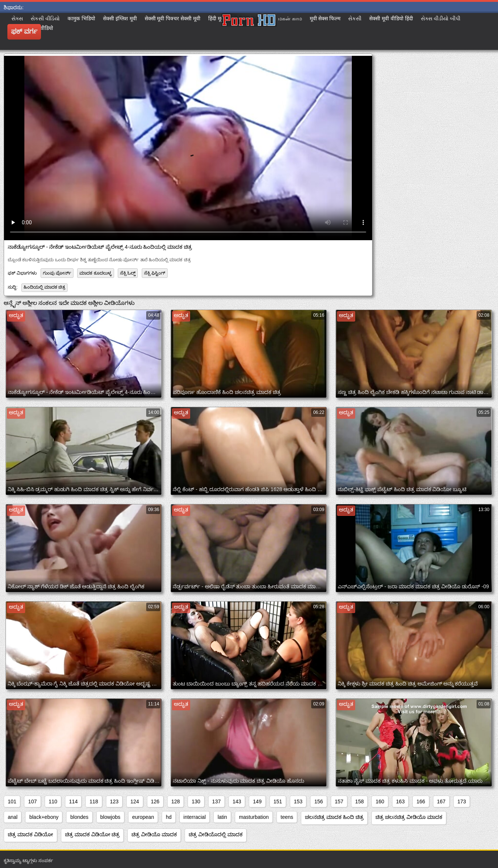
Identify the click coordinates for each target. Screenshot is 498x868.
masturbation (254, 817)
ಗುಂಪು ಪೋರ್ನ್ (57, 273)
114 (73, 801)
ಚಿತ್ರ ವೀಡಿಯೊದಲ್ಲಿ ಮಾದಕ (216, 834)
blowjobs (110, 817)
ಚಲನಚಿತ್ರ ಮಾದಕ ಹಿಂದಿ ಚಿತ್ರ (334, 817)
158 (359, 801)
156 (318, 801)
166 (421, 801)
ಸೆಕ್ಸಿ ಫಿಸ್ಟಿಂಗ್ (155, 273)
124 (135, 801)
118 (94, 801)
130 (196, 801)
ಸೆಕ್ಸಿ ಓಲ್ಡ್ (128, 273)
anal (13, 817)
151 (278, 801)
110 (53, 801)
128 (176, 801)
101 (12, 801)
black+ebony (44, 817)
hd (169, 817)
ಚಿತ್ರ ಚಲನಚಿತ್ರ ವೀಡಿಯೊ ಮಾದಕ (409, 817)
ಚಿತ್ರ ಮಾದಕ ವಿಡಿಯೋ (30, 834)
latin (222, 817)
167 (441, 801)
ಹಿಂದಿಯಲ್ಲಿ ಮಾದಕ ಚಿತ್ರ (45, 287)
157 (339, 801)
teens (287, 817)
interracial (195, 817)
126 (155, 801)
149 (257, 801)
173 (462, 801)
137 (217, 801)
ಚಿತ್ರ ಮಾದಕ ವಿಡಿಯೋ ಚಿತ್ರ (92, 834)
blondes (79, 817)
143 (237, 801)
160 (380, 801)
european (143, 817)
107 (32, 801)
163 (400, 801)
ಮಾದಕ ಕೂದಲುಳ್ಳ (95, 273)
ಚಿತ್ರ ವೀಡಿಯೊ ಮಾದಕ (154, 834)
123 (114, 801)
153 (298, 801)
